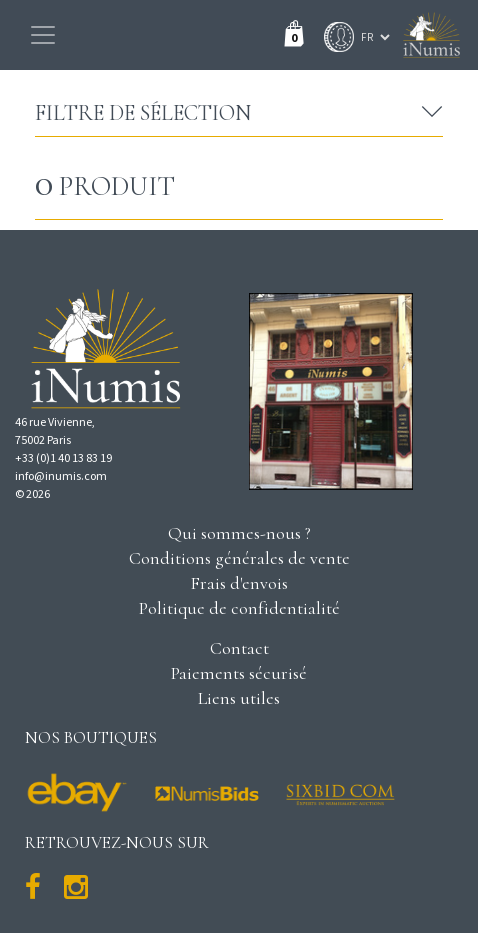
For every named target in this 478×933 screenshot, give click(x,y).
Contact (239, 648)
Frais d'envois (239, 583)
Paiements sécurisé (239, 673)
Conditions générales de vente (239, 558)
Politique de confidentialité (239, 608)
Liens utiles (239, 698)
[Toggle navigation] (43, 35)
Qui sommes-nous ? (239, 533)
